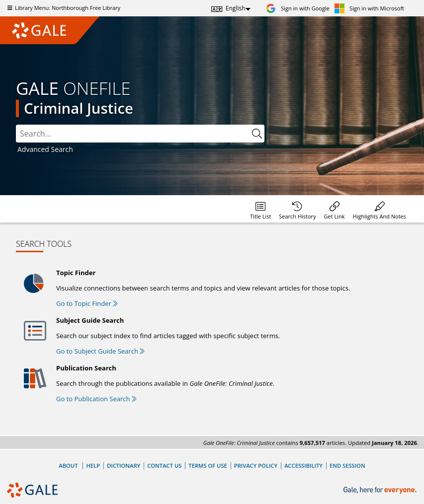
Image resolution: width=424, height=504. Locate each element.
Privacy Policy (256, 466)
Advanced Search (45, 149)
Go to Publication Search (96, 399)
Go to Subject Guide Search (100, 351)
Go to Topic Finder (87, 303)
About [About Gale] (68, 466)
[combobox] (140, 134)
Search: (16, 125)
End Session (347, 466)
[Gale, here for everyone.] (381, 490)
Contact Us (164, 466)
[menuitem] (260, 209)
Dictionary (124, 466)
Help (93, 466)
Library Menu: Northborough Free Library (63, 8)
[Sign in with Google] (298, 8)
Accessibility (303, 466)
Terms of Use (208, 466)
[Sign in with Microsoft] (369, 8)
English (236, 8)
